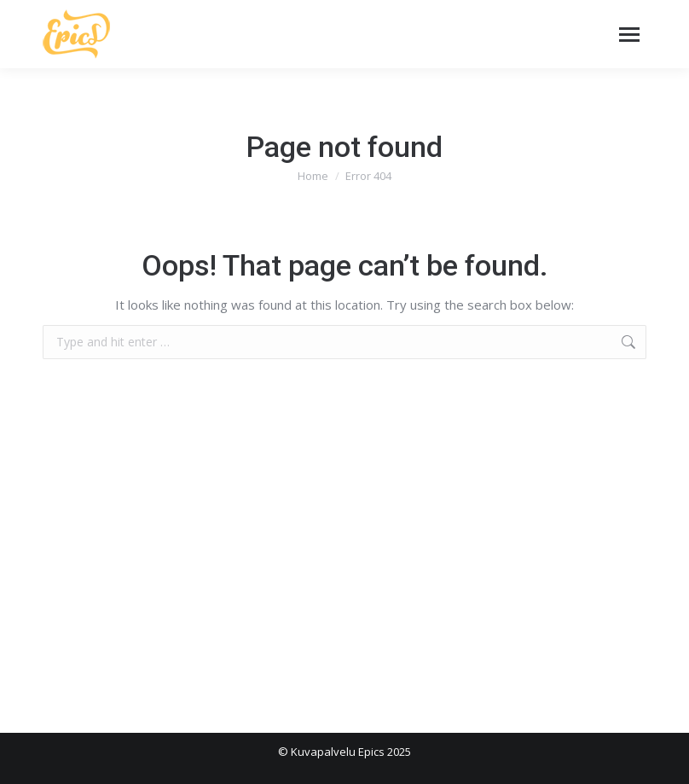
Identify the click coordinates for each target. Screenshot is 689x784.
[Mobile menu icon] (629, 35)
